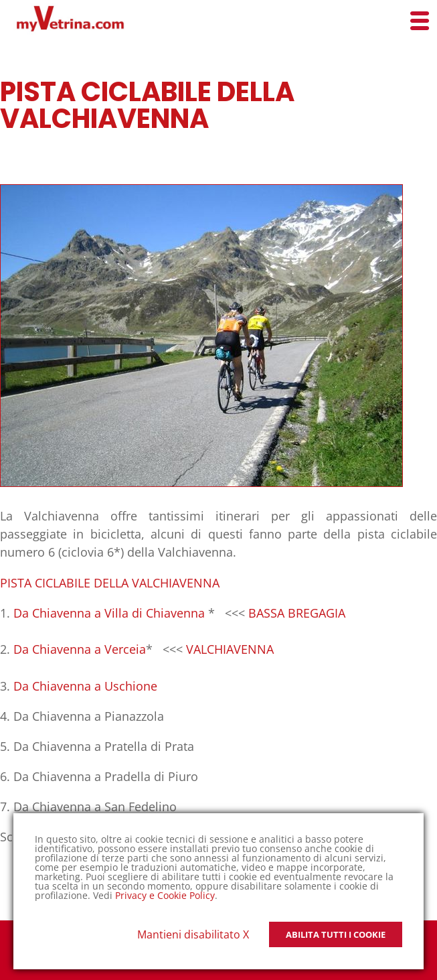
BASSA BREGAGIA (297, 613)
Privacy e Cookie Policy (165, 895)
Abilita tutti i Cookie (336, 934)
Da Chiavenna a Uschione (85, 686)
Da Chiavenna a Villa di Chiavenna (109, 613)
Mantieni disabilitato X (193, 934)
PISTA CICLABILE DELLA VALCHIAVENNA (110, 583)
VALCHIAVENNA (230, 649)
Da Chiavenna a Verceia (80, 649)
